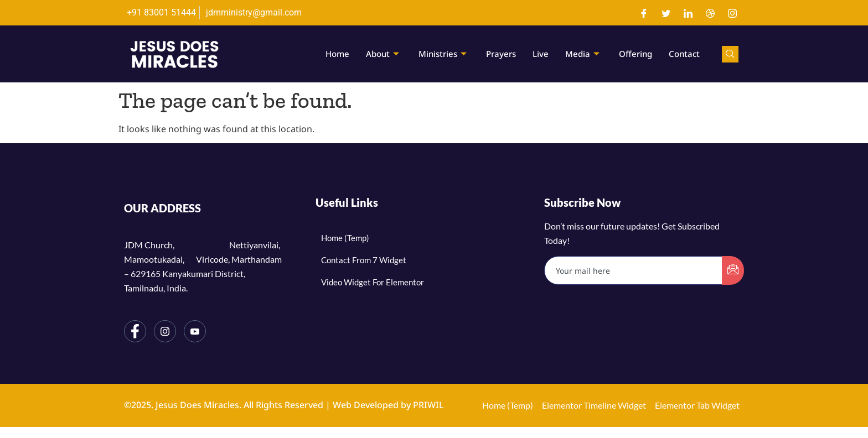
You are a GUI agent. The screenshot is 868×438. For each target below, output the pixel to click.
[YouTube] (195, 331)
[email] (634, 270)
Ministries (444, 54)
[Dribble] (710, 13)
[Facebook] (644, 13)
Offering (635, 54)
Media (584, 54)
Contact (684, 54)
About (384, 54)
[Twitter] (666, 13)
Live (541, 54)
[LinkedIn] (688, 13)
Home (337, 54)
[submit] (733, 270)
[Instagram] (732, 13)
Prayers (501, 54)
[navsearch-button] (730, 54)
